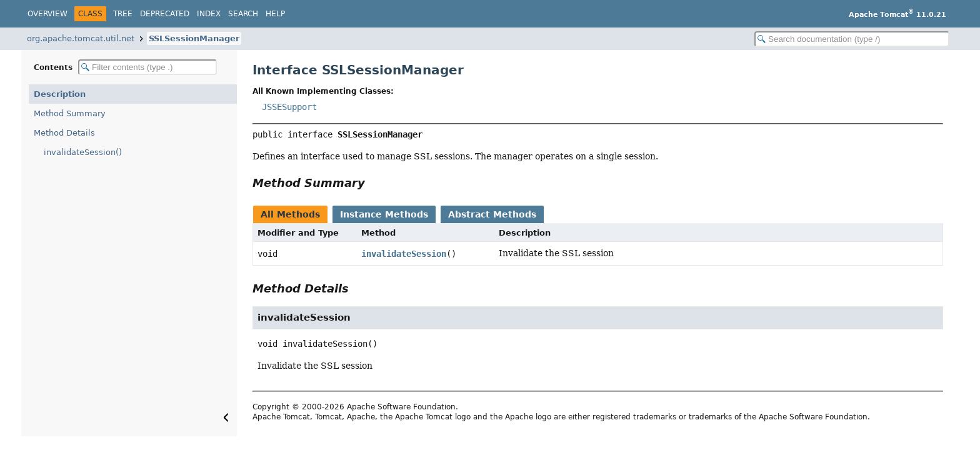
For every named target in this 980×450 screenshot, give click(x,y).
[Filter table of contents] (147, 67)
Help (275, 14)
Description (60, 94)
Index (209, 14)
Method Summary (70, 113)
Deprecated (165, 14)
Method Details (64, 133)
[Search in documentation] (852, 39)
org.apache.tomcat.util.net (81, 38)
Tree (123, 14)
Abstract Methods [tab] (492, 214)
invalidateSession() (83, 152)
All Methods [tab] (290, 214)
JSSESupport (289, 107)
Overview (47, 14)
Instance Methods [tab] (384, 214)
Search (243, 14)
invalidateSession (404, 254)
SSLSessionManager (194, 38)
